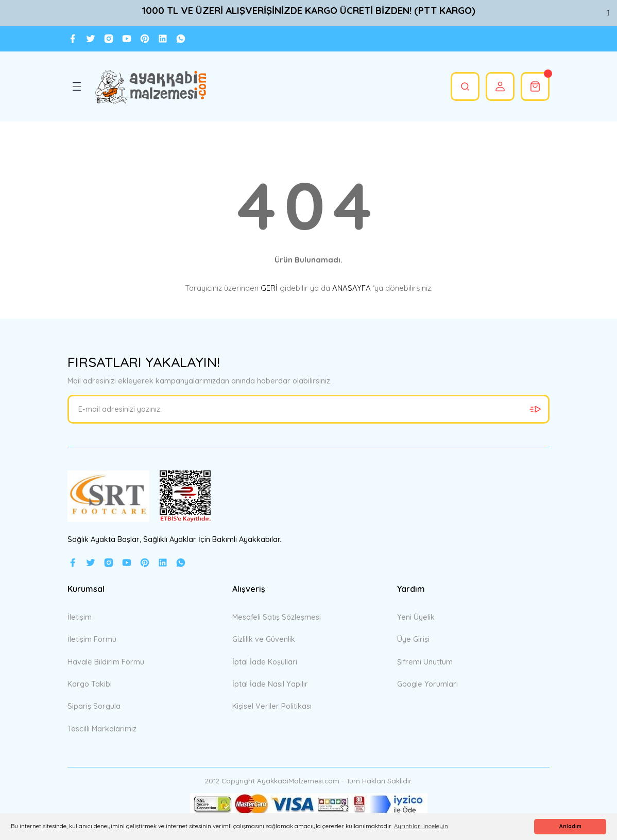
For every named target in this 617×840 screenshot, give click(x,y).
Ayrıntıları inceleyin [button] (421, 826)
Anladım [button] (570, 826)
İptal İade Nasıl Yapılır (270, 684)
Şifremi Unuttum (425, 662)
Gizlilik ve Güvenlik (264, 639)
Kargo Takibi (90, 684)
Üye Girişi (413, 639)
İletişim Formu (92, 639)
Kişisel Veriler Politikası (272, 706)
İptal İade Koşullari (265, 662)
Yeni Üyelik (416, 617)
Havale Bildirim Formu (106, 662)
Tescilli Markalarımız (102, 729)
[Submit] (535, 409)
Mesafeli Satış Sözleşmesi (277, 617)
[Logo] (150, 86)
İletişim (80, 617)
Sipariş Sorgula (94, 706)
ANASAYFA (352, 288)
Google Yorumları (427, 684)
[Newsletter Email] (309, 409)
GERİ (269, 288)
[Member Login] (500, 86)
